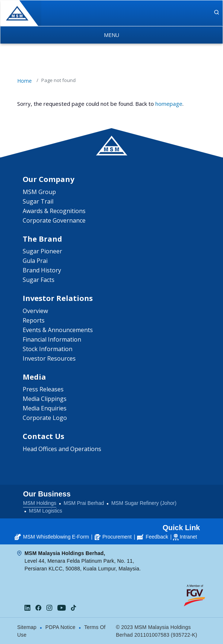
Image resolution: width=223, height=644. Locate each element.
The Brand (42, 239)
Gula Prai (35, 261)
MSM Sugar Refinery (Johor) (144, 503)
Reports (34, 320)
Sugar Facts (39, 280)
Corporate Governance (54, 220)
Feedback (152, 537)
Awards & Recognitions (54, 211)
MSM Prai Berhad (84, 503)
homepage (169, 104)
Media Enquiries (45, 408)
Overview (35, 311)
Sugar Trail (38, 201)
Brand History (42, 270)
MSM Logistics (46, 511)
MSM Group (39, 192)
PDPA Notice (60, 627)
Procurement (113, 537)
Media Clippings (45, 399)
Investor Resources (49, 358)
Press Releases (43, 389)
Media (34, 377)
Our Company (48, 179)
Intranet (188, 537)
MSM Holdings (40, 503)
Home (24, 81)
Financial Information (52, 339)
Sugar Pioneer (42, 251)
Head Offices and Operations (62, 449)
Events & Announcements (58, 330)
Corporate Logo (45, 418)
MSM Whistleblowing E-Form (52, 537)
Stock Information (48, 349)
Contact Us (44, 436)
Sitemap (27, 627)
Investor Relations (58, 298)
